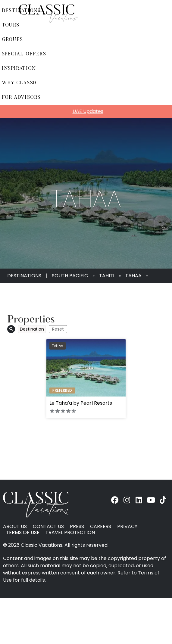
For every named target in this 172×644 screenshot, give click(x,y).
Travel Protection (70, 533)
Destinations (24, 276)
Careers (101, 527)
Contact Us (48, 527)
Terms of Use (23, 533)
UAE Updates (88, 111)
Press (77, 527)
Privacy (127, 527)
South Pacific (70, 276)
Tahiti (107, 276)
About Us (15, 527)
